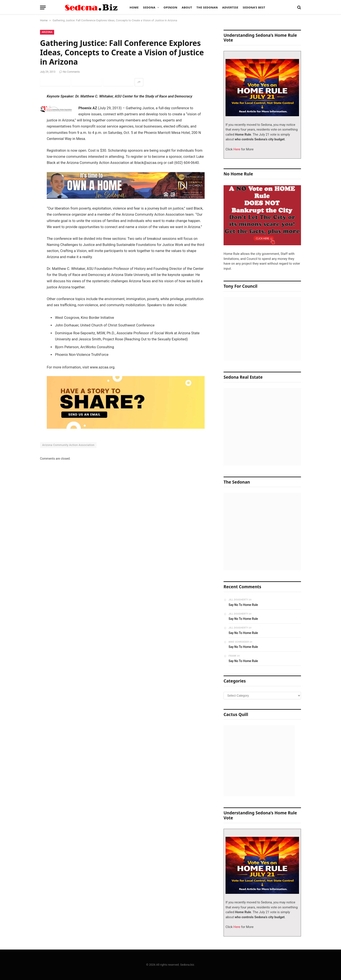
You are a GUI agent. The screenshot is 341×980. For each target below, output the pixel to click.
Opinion (170, 7)
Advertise (230, 7)
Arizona (47, 32)
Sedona (149, 7)
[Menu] (43, 8)
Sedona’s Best (254, 7)
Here (237, 149)
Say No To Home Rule (243, 605)
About (187, 7)
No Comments (70, 72)
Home (134, 7)
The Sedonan (207, 7)
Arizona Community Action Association (68, 445)
